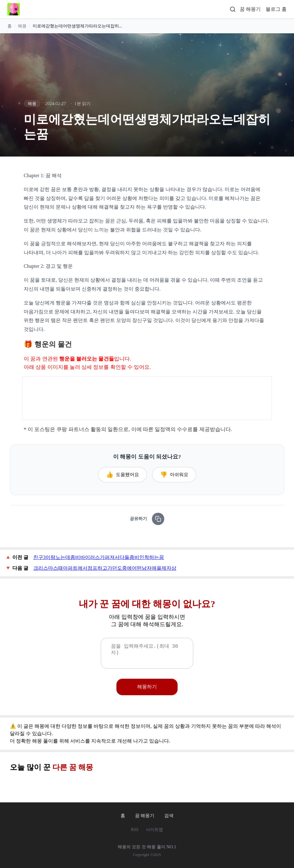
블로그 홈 (276, 9)
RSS (135, 830)
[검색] (233, 9)
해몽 (22, 26)
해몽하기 (147, 687)
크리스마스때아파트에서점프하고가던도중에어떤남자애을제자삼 (105, 568)
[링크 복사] (158, 519)
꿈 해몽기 (250, 9)
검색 (169, 815)
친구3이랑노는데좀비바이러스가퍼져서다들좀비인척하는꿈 (99, 557)
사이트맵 (154, 830)
